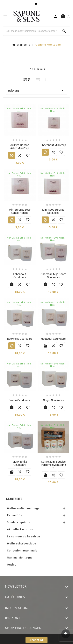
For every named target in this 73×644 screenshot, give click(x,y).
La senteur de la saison (24, 536)
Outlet (11, 565)
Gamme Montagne (20, 558)
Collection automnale (22, 550)
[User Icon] (55, 16)
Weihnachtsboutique (22, 543)
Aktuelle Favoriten (20, 529)
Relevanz (36, 91)
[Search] (31, 31)
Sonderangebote (19, 522)
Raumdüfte (15, 515)
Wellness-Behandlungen (24, 508)
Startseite (14, 499)
